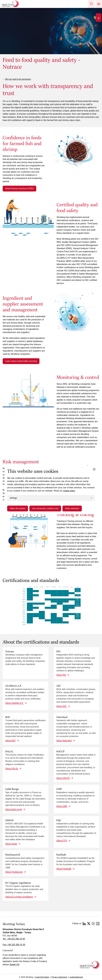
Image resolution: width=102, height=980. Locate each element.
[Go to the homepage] (90, 965)
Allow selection (72, 508)
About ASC (61, 706)
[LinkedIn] (84, 924)
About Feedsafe (64, 869)
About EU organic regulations (19, 897)
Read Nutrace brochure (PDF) (19, 189)
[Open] (99, 18)
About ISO (61, 675)
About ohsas (11, 844)
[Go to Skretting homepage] (10, 4)
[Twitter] (89, 924)
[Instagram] (93, 924)
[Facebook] (98, 924)
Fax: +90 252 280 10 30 (14, 945)
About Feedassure (14, 872)
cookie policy (69, 491)
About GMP (62, 806)
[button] (91, 4)
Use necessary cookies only (45, 508)
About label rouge (14, 809)
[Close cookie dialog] (94, 469)
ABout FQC (62, 841)
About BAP (10, 740)
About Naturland (64, 740)
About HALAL (12, 768)
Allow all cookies (18, 508)
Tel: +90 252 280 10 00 (14, 939)
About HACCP (63, 778)
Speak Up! (15, 964)
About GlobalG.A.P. (14, 703)
